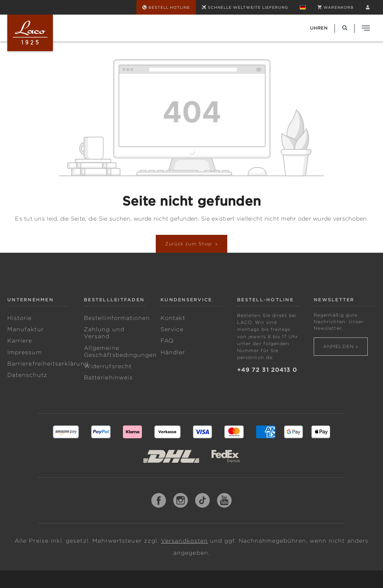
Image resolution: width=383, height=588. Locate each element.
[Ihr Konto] (368, 7)
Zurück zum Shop (189, 244)
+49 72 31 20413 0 (267, 370)
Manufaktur (26, 329)
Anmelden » (341, 346)
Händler (173, 352)
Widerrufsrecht (108, 366)
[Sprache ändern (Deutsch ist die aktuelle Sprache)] (303, 7)
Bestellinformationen (117, 318)
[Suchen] (345, 28)
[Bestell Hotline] (166, 7)
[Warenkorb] (336, 7)
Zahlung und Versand (104, 333)
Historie (20, 318)
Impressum (25, 352)
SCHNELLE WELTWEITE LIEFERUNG (245, 7)
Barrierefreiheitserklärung (48, 364)
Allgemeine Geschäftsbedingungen (120, 352)
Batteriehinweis (108, 378)
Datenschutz (27, 375)
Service (172, 329)
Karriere (20, 341)
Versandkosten (184, 541)
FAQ (167, 341)
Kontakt (173, 318)
